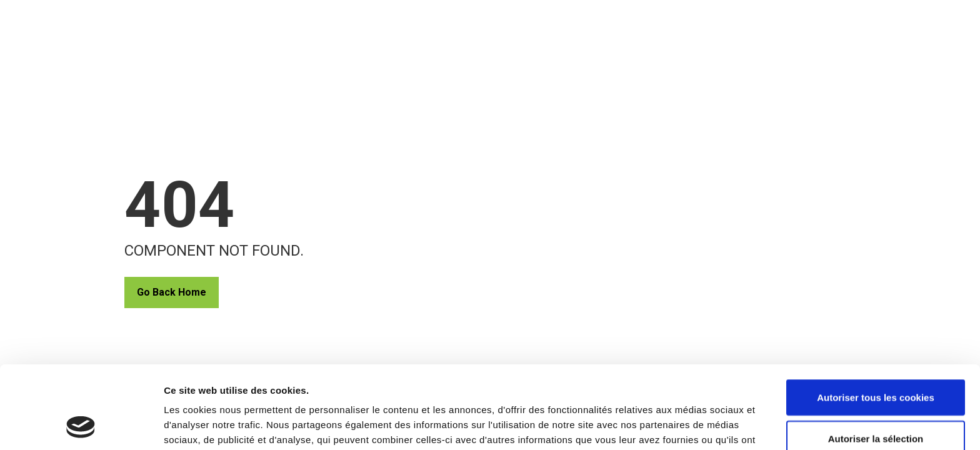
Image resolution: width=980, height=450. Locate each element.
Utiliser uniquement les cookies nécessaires (875, 409)
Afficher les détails (688, 418)
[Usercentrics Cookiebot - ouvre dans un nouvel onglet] (81, 426)
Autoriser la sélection (876, 361)
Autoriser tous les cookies (876, 320)
